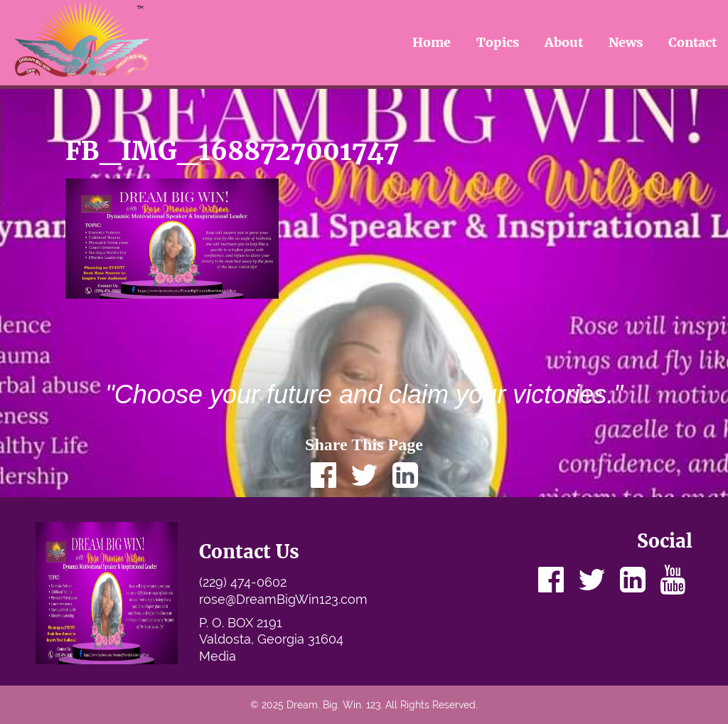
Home (432, 42)
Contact (692, 42)
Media (218, 656)
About (564, 42)
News (626, 42)
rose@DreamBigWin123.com (283, 599)
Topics (498, 42)
